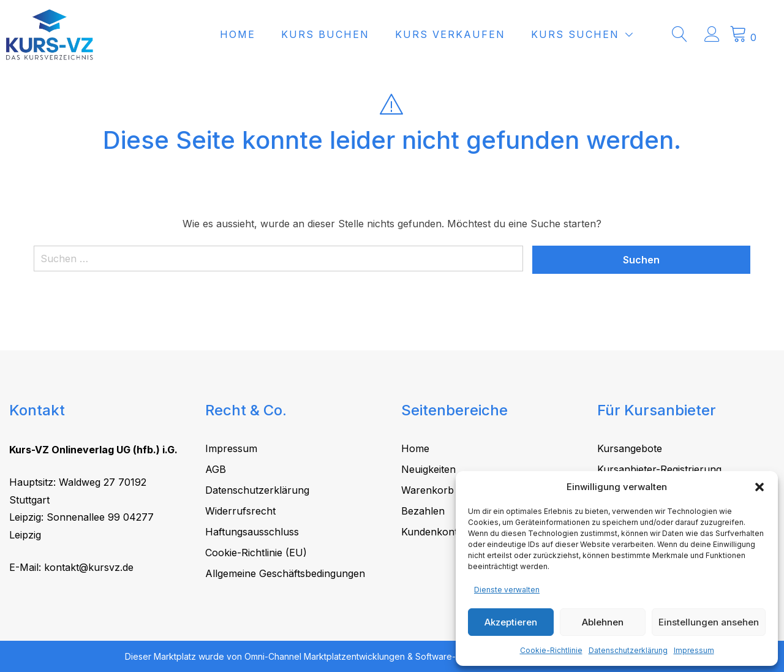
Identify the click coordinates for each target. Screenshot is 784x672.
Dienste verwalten (507, 590)
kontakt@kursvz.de (89, 567)
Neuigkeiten (428, 469)
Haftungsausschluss (252, 532)
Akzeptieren (511, 622)
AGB (216, 469)
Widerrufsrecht (240, 511)
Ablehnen (603, 622)
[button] (759, 487)
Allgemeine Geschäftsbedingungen (285, 573)
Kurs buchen (346, 34)
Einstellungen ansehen (709, 622)
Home (258, 34)
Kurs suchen (596, 34)
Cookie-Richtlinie (551, 650)
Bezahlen (423, 511)
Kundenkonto (432, 532)
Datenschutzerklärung (628, 650)
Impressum (694, 650)
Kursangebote (630, 448)
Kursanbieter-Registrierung (659, 469)
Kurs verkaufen (471, 34)
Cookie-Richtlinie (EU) (256, 553)
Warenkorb (428, 490)
